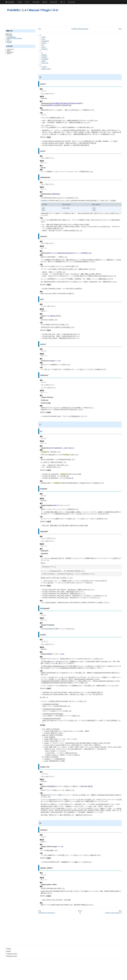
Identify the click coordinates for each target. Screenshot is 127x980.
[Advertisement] (63, 19)
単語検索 (72, 2)
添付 (27, 2)
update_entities (46, 69)
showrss (44, 43)
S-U (56, 10)
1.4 (24, 10)
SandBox (9, 43)
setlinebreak (45, 41)
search (43, 37)
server (43, 39)
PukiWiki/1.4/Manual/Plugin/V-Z (113, 913)
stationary (44, 49)
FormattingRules (11, 37)
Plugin (46, 10)
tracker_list (45, 63)
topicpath (44, 57)
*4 (50, 808)
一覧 (63, 2)
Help (8, 40)
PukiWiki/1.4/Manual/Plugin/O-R (47, 913)
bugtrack (43, 659)
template (44, 55)
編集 (20, 2)
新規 (45, 2)
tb (42, 53)
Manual (34, 10)
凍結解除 (36, 2)
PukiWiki (13, 10)
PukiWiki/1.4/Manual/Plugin (14, 38)
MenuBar (9, 41)
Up (80, 913)
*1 (97, 806)
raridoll (10, 2)
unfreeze (44, 67)
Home (80, 911)
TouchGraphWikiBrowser (48, 629)
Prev (40, 29)
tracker (44, 61)
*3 (112, 806)
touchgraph (45, 59)
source (43, 47)
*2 (103, 806)
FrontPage (10, 36)
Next (120, 29)
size (43, 45)
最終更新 (54, 2)
